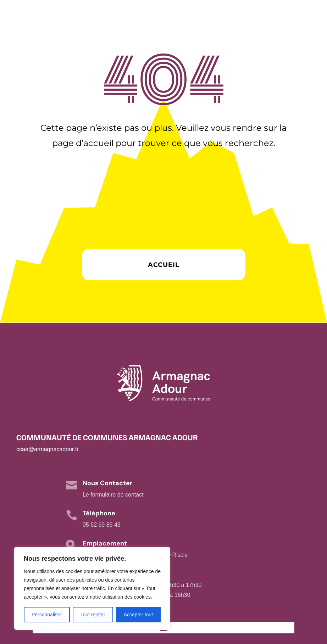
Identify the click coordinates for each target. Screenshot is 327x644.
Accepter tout (138, 615)
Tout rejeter (93, 615)
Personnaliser (47, 615)
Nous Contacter (107, 483)
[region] (92, 588)
